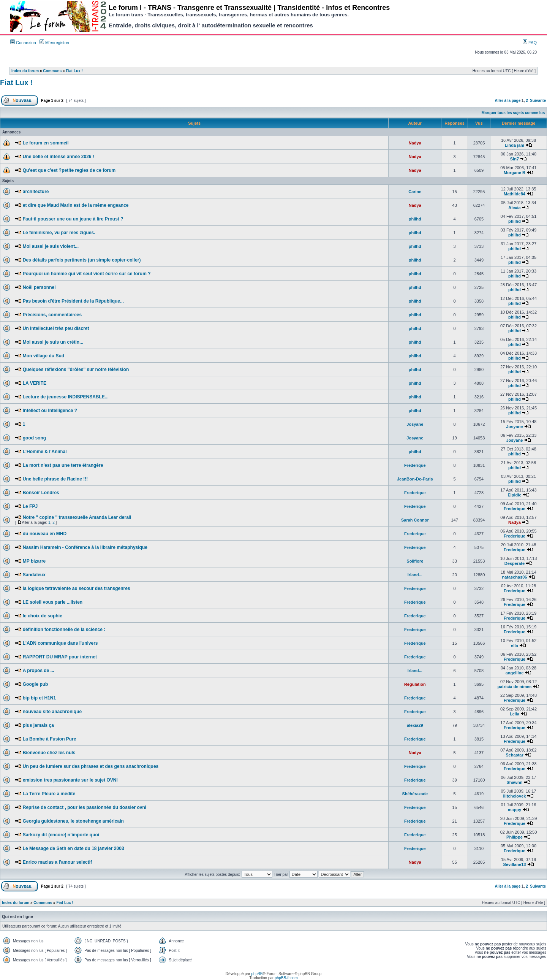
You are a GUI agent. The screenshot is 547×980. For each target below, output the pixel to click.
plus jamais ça (38, 725)
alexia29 (415, 725)
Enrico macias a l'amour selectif (57, 862)
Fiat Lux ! (74, 71)
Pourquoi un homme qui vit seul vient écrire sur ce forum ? (87, 274)
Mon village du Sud (43, 356)
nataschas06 (514, 577)
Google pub (36, 684)
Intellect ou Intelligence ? (50, 411)
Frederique (415, 465)
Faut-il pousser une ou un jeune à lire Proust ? (73, 219)
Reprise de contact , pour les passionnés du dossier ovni (85, 807)
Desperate (515, 563)
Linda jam (515, 145)
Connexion (23, 43)
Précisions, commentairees (52, 315)
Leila (515, 714)
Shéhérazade (415, 794)
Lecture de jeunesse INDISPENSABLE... (66, 397)
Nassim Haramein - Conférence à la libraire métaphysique (85, 547)
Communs (52, 71)
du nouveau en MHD (45, 534)
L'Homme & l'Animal (45, 452)
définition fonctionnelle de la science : (64, 630)
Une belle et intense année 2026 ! (58, 157)
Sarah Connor (415, 520)
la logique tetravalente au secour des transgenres (77, 588)
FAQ (530, 43)
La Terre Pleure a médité (49, 794)
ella (514, 645)
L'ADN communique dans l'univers (60, 643)
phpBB (257, 974)
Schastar (514, 755)
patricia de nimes (515, 687)
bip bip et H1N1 (39, 698)
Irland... (415, 575)
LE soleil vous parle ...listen (53, 602)
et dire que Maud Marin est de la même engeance (76, 205)
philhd (415, 219)
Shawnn (514, 782)
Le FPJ (30, 506)
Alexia (514, 208)
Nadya (415, 143)
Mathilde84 (515, 194)
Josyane (415, 424)
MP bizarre (34, 561)
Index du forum (25, 71)
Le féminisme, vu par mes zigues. (59, 233)
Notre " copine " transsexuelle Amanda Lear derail (77, 517)
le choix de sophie (43, 616)
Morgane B (515, 173)
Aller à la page (507, 101)
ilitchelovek (515, 796)
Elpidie (514, 495)
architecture (36, 192)
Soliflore (415, 561)
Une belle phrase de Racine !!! (55, 479)
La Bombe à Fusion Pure (50, 739)
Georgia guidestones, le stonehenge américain (73, 821)
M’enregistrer (55, 43)
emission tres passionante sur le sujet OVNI (70, 780)
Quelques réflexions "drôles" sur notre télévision (76, 369)
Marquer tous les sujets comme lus (513, 113)
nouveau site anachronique (52, 712)
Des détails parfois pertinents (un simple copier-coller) (82, 260)
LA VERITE (35, 383)
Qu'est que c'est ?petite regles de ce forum (69, 170)
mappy (515, 810)
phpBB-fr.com (286, 978)
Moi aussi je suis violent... (51, 246)
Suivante (538, 101)
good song (34, 438)
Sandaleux (34, 575)
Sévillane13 (515, 864)
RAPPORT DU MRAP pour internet (60, 657)
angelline (515, 673)
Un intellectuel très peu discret (56, 328)
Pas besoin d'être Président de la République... (73, 301)
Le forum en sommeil (46, 143)
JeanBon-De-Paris (415, 479)
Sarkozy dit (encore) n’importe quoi (61, 835)
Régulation (415, 684)
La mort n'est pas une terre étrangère (63, 465)
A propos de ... (39, 671)
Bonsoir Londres (41, 493)
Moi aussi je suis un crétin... (53, 342)
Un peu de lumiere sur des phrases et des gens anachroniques (91, 766)
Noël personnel (39, 287)
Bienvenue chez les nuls (49, 753)
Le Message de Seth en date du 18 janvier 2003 (74, 848)
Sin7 (515, 159)
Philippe (515, 837)
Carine (415, 192)
